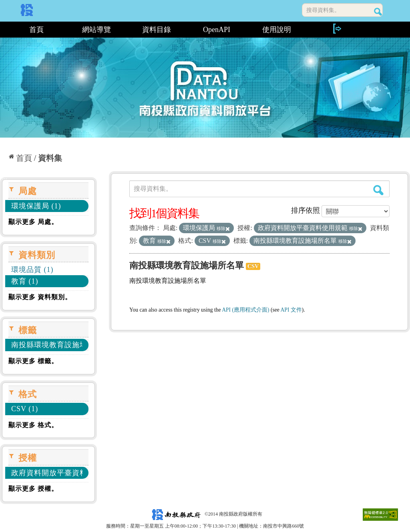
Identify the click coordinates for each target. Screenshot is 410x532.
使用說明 (277, 30)
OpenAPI (217, 30)
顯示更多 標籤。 (33, 361)
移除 (223, 228)
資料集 (50, 158)
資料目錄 (157, 30)
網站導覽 (96, 30)
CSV (253, 266)
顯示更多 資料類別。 (40, 297)
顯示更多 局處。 (33, 222)
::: (3, 30)
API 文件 (291, 310)
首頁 (36, 30)
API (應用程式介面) (245, 310)
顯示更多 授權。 (33, 489)
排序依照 (305, 210)
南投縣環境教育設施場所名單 (187, 265)
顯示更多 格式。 (33, 425)
